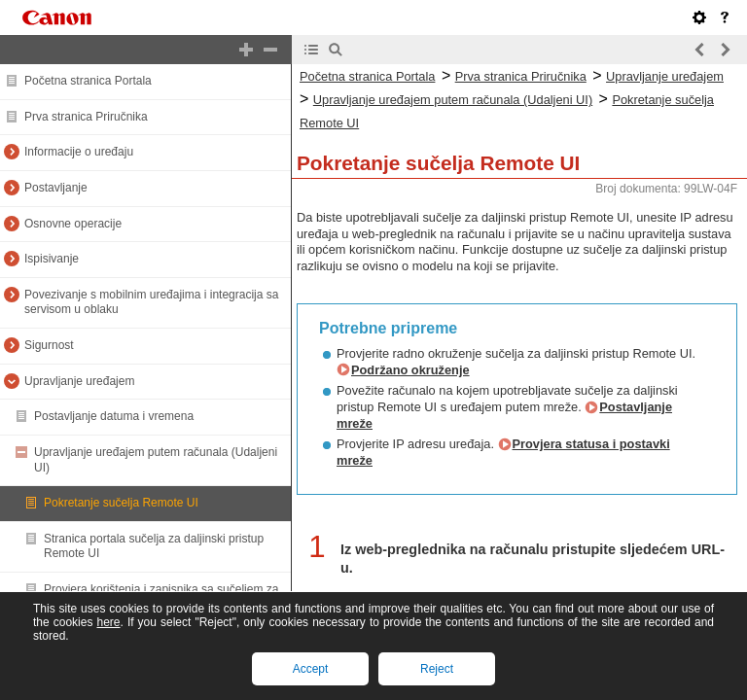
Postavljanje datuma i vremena (114, 416)
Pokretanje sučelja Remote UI (121, 503)
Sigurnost (49, 345)
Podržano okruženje (410, 370)
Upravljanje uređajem (79, 381)
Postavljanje (56, 188)
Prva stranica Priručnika (86, 117)
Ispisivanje (52, 259)
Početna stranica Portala (88, 81)
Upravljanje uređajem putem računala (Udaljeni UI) (453, 100)
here (108, 622)
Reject (437, 669)
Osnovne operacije (73, 224)
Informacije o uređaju (79, 152)
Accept (311, 669)
